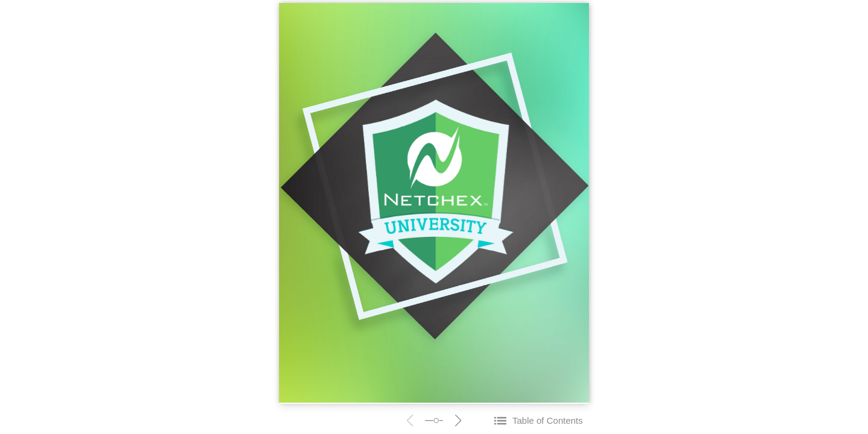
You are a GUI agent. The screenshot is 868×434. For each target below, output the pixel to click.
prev (410, 420)
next (458, 420)
